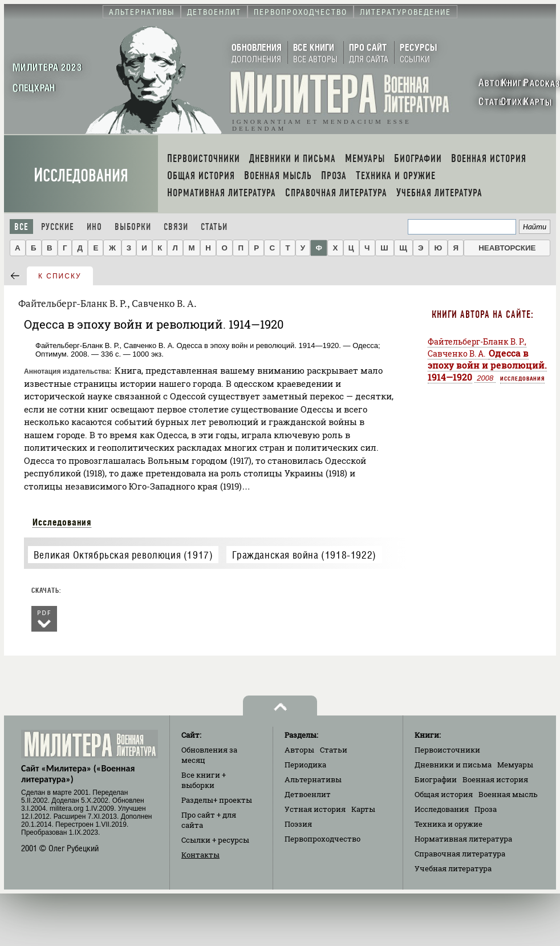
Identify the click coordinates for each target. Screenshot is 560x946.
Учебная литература (453, 868)
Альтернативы (313, 779)
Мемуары (515, 765)
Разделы (217, 800)
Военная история (495, 779)
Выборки (133, 227)
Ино (94, 227)
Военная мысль (508, 794)
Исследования (81, 175)
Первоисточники (447, 750)
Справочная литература (460, 854)
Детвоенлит (308, 794)
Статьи (214, 227)
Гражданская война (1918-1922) (304, 555)
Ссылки (215, 840)
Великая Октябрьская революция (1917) (123, 555)
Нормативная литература (463, 839)
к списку (60, 276)
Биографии (436, 779)
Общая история (444, 794)
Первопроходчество (322, 839)
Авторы (299, 750)
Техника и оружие (449, 824)
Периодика (305, 765)
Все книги (204, 780)
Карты (363, 809)
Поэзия (298, 824)
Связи (176, 227)
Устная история (315, 809)
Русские (58, 227)
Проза (486, 809)
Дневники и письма (453, 765)
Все (21, 227)
